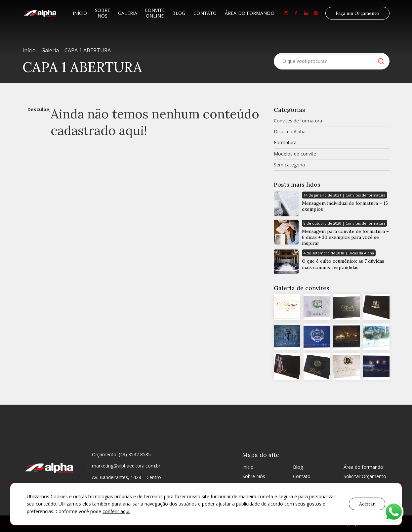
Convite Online (155, 13)
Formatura (285, 142)
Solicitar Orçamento (365, 476)
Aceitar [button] (367, 504)
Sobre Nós (103, 13)
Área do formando (250, 13)
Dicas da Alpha (290, 132)
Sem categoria (289, 165)
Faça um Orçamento (357, 13)
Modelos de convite (295, 154)
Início (80, 13)
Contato (205, 13)
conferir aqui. (116, 511)
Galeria (128, 13)
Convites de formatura (298, 121)
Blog (179, 13)
